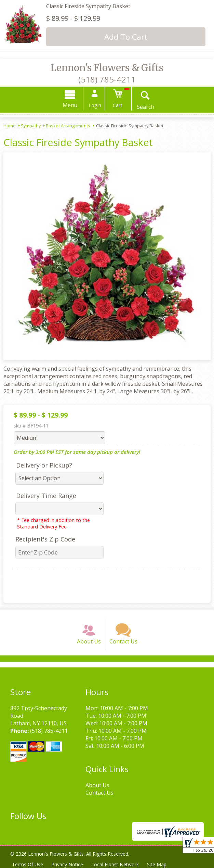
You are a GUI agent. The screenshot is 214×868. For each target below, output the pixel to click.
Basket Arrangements (68, 126)
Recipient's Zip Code (45, 539)
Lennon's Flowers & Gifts (107, 68)
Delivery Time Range (46, 496)
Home (10, 126)
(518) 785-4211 (107, 79)
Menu (70, 105)
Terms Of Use (28, 864)
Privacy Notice (67, 864)
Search (145, 107)
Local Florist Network (115, 864)
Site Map (157, 864)
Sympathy (31, 126)
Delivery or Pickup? (44, 465)
